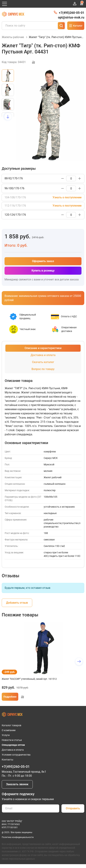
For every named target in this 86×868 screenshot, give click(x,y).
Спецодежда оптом (13, 745)
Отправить (73, 808)
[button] (8, 117)
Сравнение (82, 3)
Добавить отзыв (17, 603)
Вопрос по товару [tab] (43, 369)
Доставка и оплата (13, 750)
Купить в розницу (43, 271)
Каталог (76, 26)
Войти (75, 4)
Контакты (7, 760)
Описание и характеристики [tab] (43, 348)
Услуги (6, 735)
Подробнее (10, 697)
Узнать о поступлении (67, 197)
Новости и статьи (12, 740)
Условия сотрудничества (16, 755)
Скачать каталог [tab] (43, 362)
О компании (9, 730)
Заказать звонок (17, 784)
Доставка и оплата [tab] (43, 355)
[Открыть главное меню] (5, 4)
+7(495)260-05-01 (72, 13)
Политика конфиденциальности (18, 837)
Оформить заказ (43, 261)
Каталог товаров (11, 725)
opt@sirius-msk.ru (71, 17)
